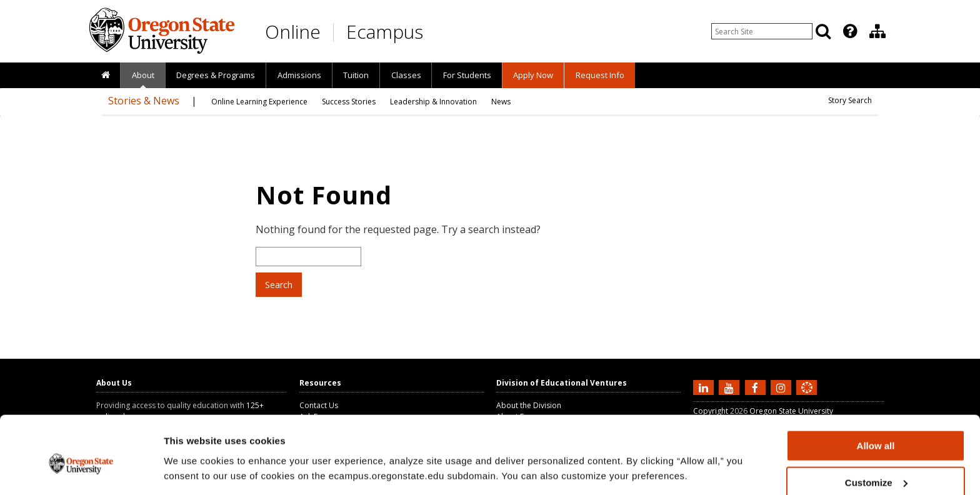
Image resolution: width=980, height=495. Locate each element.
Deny (876, 464)
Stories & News (144, 101)
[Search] (823, 31)
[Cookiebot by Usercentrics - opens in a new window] (81, 471)
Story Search (850, 100)
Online (293, 32)
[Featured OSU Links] (850, 31)
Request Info (600, 75)
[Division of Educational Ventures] (877, 31)
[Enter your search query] (762, 31)
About (143, 75)
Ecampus (385, 32)
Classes (406, 75)
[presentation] (849, 31)
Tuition (356, 75)
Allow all (876, 391)
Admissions (299, 75)
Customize (876, 428)
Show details (193, 455)
